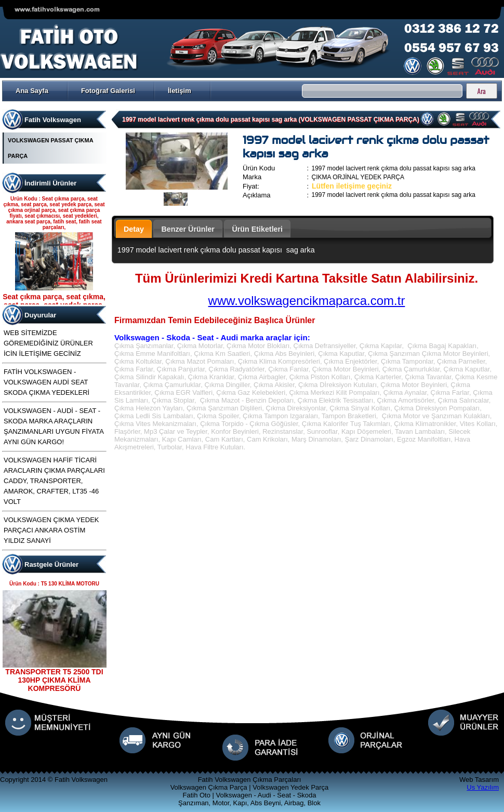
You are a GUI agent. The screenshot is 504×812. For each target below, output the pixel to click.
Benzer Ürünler (188, 229)
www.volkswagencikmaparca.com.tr (307, 301)
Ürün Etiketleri (257, 229)
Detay (134, 229)
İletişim (180, 91)
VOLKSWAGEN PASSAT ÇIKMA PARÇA (50, 148)
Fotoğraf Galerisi (108, 91)
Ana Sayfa (32, 91)
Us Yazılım (483, 787)
